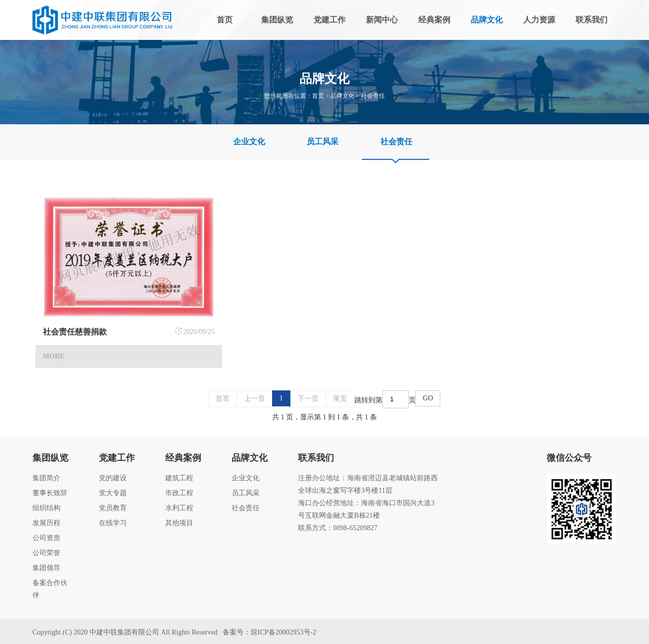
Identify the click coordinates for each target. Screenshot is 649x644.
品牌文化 (487, 20)
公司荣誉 (46, 553)
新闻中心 (382, 20)
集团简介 (46, 478)
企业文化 (249, 142)
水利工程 (179, 508)
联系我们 (592, 20)
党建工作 (329, 20)
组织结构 (46, 508)
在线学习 (113, 523)
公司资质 (46, 538)
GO (428, 398)
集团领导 (46, 568)
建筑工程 (179, 478)
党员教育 (113, 508)
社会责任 (373, 96)
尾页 (340, 399)
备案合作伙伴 (50, 589)
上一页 (255, 399)
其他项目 (179, 523)
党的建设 (113, 478)
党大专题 (113, 493)
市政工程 (179, 493)
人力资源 (539, 20)
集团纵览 (277, 20)
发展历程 (46, 523)
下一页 (308, 399)
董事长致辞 (50, 493)
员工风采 (323, 142)
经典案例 (434, 20)
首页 (225, 20)
